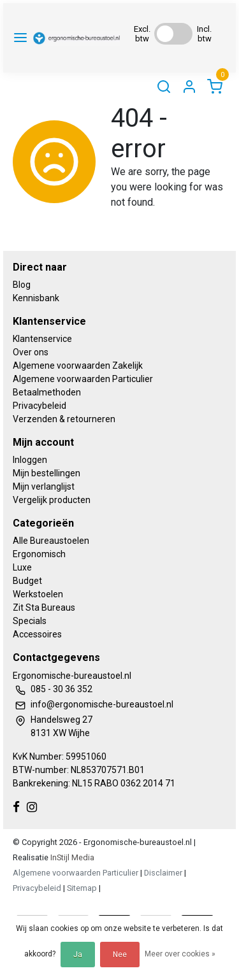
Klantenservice (42, 339)
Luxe (22, 567)
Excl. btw (142, 34)
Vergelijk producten (52, 500)
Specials (30, 621)
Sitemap (82, 888)
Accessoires (37, 634)
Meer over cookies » (180, 954)
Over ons (31, 352)
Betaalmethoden (47, 392)
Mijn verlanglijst (44, 486)
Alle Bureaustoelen (51, 541)
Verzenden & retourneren (64, 419)
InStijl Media (71, 857)
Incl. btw (204, 34)
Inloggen (30, 460)
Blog (22, 285)
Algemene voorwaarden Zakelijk (78, 366)
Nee (120, 955)
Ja (78, 955)
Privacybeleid (40, 406)
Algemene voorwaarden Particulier (83, 379)
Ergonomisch (39, 554)
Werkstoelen (38, 594)
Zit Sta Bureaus (44, 607)
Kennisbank (36, 298)
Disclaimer (163, 873)
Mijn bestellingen (47, 473)
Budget (27, 581)
